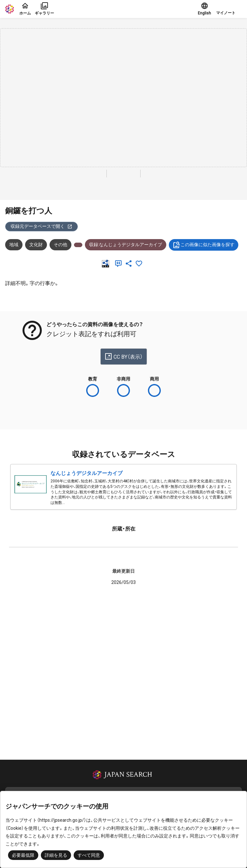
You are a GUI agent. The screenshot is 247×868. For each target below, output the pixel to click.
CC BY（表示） (124, 356)
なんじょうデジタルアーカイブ (87, 473)
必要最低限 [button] (23, 855)
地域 (14, 245)
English (204, 9)
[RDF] (107, 264)
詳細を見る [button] (56, 855)
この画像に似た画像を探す (204, 245)
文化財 (36, 245)
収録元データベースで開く (41, 226)
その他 (60, 245)
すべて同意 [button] (89, 855)
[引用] (120, 264)
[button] (229, 9)
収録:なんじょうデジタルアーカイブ (126, 245)
